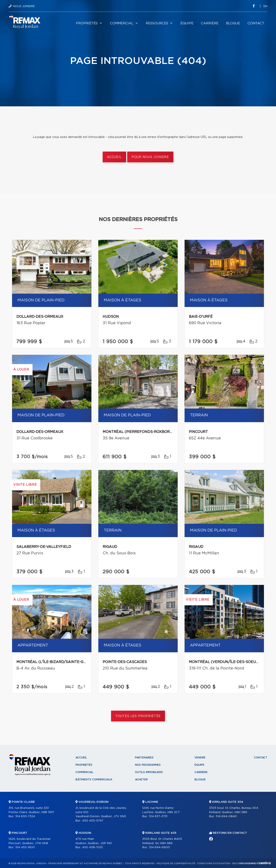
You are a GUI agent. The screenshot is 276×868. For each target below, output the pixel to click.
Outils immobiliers (149, 772)
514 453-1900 (25, 847)
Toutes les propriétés (138, 716)
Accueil (114, 157)
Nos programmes (148, 765)
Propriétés (87, 23)
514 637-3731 (158, 816)
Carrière (210, 23)
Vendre (200, 758)
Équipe (187, 23)
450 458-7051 (92, 847)
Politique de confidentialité (176, 863)
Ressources (157, 23)
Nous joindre (24, 6)
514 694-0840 (226, 816)
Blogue (233, 23)
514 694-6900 (159, 847)
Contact (256, 23)
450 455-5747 (93, 821)
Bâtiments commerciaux (94, 780)
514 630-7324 (25, 816)
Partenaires (144, 758)
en (265, 6)
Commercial (122, 23)
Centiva (264, 863)
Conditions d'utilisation (214, 863)
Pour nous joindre (150, 157)
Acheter (141, 780)
